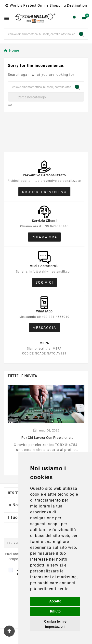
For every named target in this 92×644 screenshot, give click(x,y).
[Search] (81, 34)
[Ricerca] (40, 34)
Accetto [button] (55, 601)
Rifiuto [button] (55, 611)
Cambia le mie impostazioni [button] (55, 624)
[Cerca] (46, 97)
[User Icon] (74, 18)
